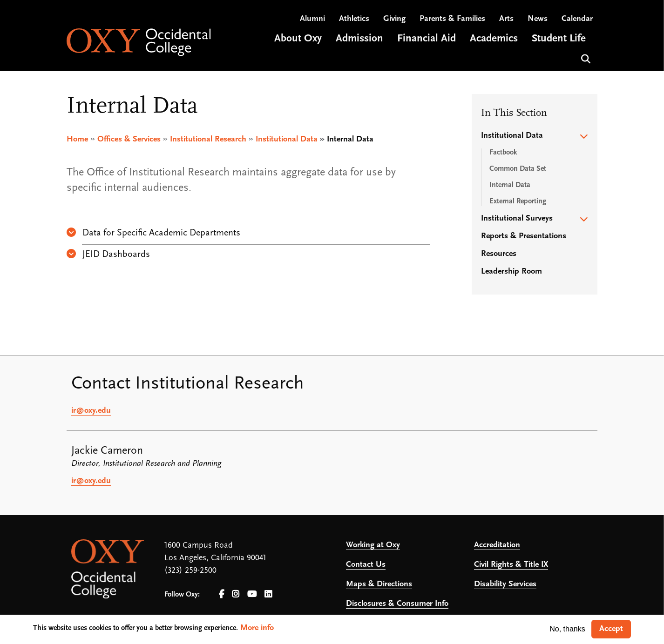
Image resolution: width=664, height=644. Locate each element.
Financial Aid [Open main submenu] (427, 39)
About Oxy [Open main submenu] (298, 39)
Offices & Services (129, 139)
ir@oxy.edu (91, 411)
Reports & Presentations (524, 236)
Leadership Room (512, 272)
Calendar (577, 19)
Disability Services (505, 584)
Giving (394, 19)
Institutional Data (287, 139)
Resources (499, 254)
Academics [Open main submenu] (494, 39)
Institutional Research (208, 139)
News (538, 19)
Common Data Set (518, 169)
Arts (506, 19)
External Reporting (518, 201)
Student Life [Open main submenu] (559, 39)
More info (257, 628)
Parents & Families (452, 19)
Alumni (312, 19)
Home (77, 139)
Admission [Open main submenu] (359, 39)
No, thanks (567, 629)
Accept (611, 629)
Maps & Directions (379, 584)
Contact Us (366, 565)
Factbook (503, 153)
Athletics (354, 19)
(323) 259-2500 (190, 571)
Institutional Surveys (517, 218)
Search (585, 58)
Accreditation (497, 545)
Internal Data (510, 185)
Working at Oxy (373, 545)
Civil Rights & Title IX (511, 565)
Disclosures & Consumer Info (397, 604)
